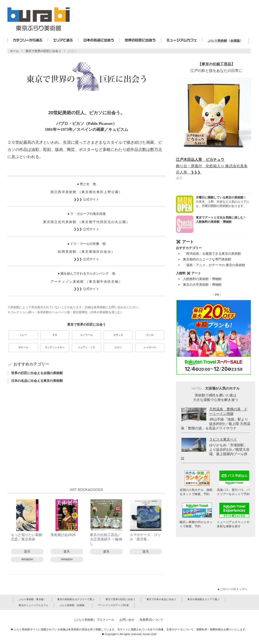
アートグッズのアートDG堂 (113, 605)
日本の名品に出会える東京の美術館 (37, 381)
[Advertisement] (86, 437)
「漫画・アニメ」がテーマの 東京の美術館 (214, 265)
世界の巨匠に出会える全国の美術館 (37, 373)
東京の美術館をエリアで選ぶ (203, 599)
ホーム (14, 51)
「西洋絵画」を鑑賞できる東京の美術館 (212, 254)
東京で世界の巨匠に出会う (43, 51)
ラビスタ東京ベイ (223, 439)
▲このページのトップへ (232, 589)
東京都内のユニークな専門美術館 (207, 259)
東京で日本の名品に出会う (161, 599)
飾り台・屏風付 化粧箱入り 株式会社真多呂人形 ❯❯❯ (212, 166)
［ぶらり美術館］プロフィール (93, 620)
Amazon (27, 559)
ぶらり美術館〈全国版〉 (225, 41)
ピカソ (72, 51)
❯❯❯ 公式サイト (86, 199)
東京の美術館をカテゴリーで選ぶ (76, 599)
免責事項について (151, 620)
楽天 (27, 551)
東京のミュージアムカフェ (33, 605)
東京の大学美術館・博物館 (202, 285)
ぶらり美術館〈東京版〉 (32, 599)
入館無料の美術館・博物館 (202, 279)
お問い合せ (127, 620)
